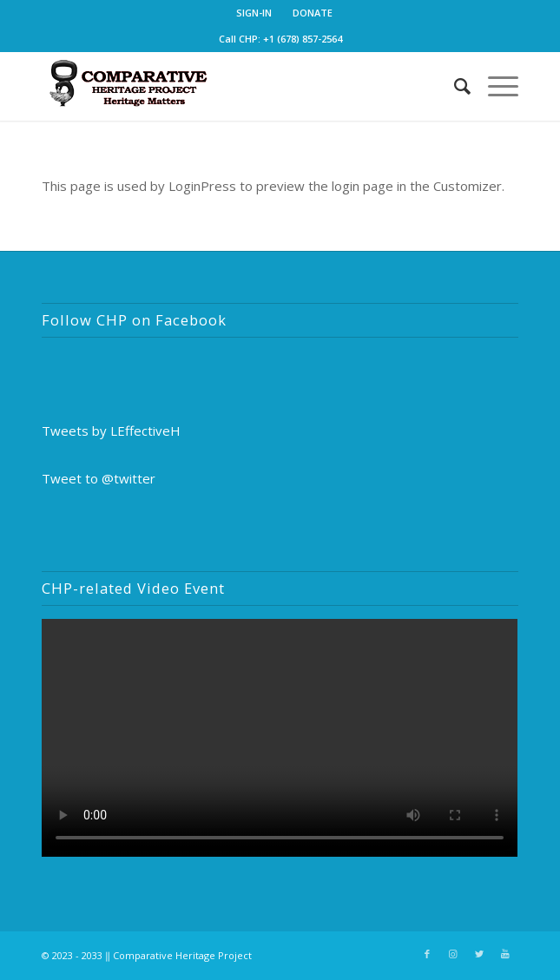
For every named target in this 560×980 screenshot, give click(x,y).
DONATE (313, 13)
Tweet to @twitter (99, 478)
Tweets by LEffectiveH (111, 431)
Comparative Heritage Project (182, 955)
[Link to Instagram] (453, 954)
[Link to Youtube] (505, 954)
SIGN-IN (254, 13)
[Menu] (494, 86)
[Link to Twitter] (479, 954)
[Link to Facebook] (427, 954)
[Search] (454, 86)
